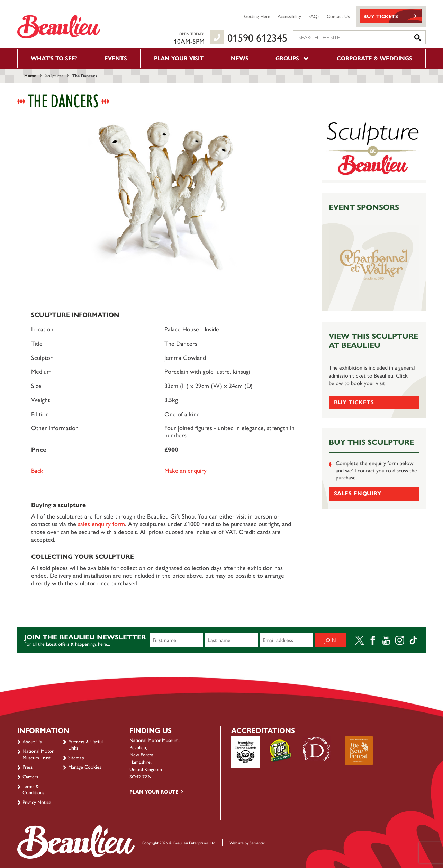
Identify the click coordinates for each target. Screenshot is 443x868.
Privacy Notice (37, 802)
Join (330, 640)
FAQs (314, 16)
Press (28, 767)
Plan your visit (179, 58)
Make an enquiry (186, 470)
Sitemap (76, 757)
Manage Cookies (85, 767)
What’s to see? (54, 58)
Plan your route (154, 791)
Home (30, 75)
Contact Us (338, 16)
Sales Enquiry (358, 493)
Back (37, 470)
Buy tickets (354, 402)
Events (116, 58)
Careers (30, 776)
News (240, 58)
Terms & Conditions (33, 789)
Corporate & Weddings (374, 58)
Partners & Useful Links (85, 744)
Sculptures (54, 75)
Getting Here (257, 16)
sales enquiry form (101, 524)
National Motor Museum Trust (38, 754)
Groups (292, 58)
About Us (32, 741)
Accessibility (289, 16)
